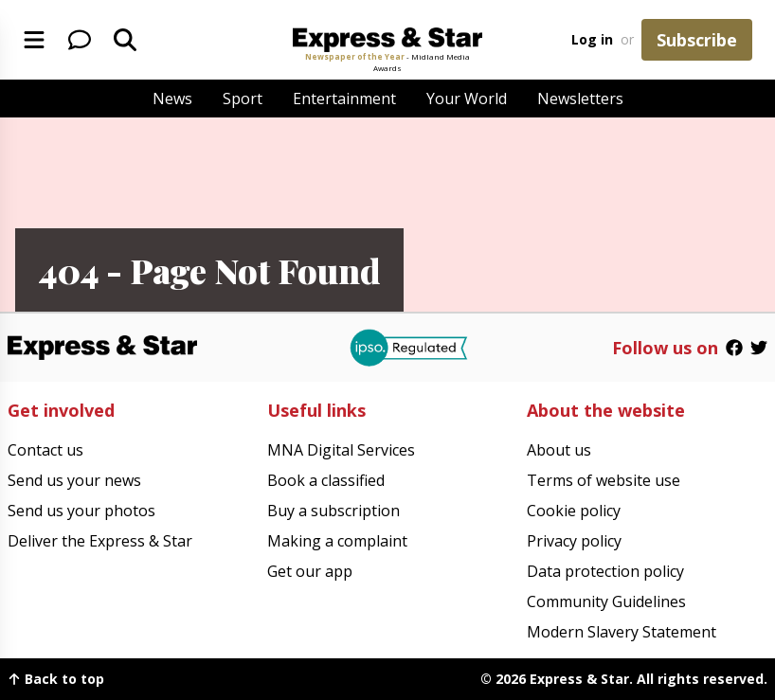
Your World (467, 99)
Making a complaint (337, 541)
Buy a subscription (333, 511)
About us (559, 450)
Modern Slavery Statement (622, 632)
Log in (592, 39)
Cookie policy (574, 511)
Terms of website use (604, 480)
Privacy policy (574, 541)
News (172, 99)
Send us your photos (81, 511)
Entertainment (344, 99)
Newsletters (580, 99)
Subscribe (697, 40)
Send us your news (74, 480)
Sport (243, 99)
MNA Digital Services (341, 450)
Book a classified (326, 480)
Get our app (310, 571)
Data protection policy (605, 571)
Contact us (45, 450)
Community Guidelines (606, 601)
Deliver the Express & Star (100, 541)
